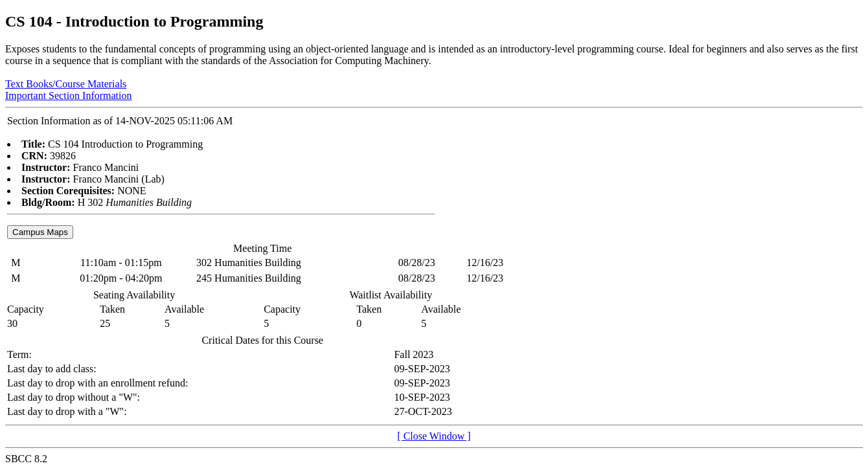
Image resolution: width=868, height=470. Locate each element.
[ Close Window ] (434, 436)
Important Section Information (69, 95)
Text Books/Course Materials (66, 84)
